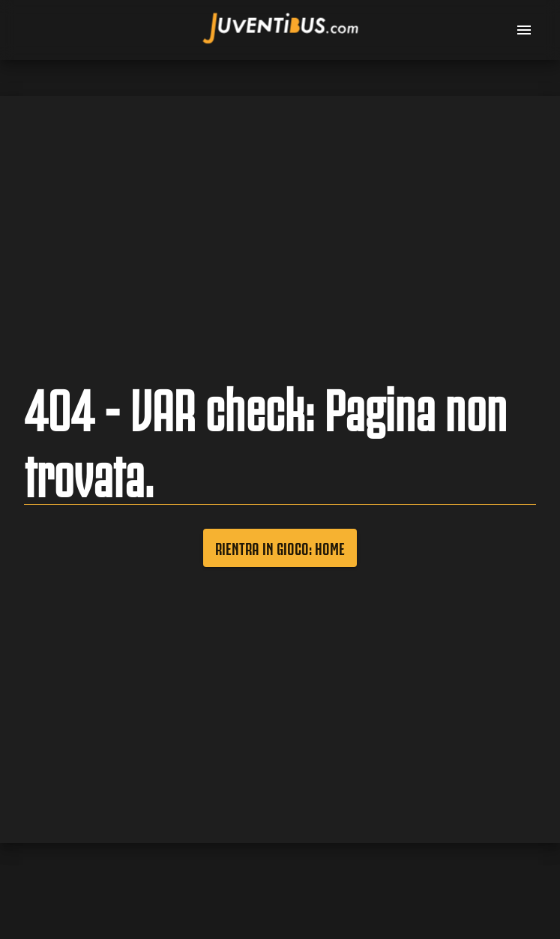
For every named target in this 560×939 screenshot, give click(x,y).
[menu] (524, 30)
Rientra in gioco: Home (280, 547)
